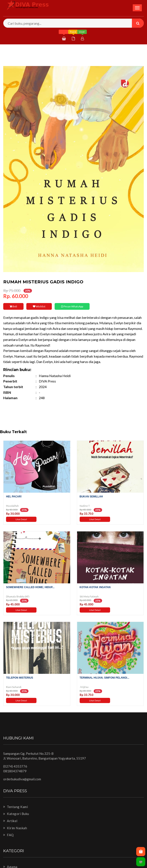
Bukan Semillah (91, 497)
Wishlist (39, 306)
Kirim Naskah (15, 828)
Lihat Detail (21, 519)
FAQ (9, 835)
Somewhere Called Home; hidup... (30, 587)
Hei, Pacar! (14, 497)
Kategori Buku (16, 814)
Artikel (10, 821)
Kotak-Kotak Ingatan (95, 587)
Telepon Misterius (20, 678)
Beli (13, 306)
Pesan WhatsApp (72, 306)
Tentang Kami (16, 807)
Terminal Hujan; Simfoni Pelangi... (104, 678)
